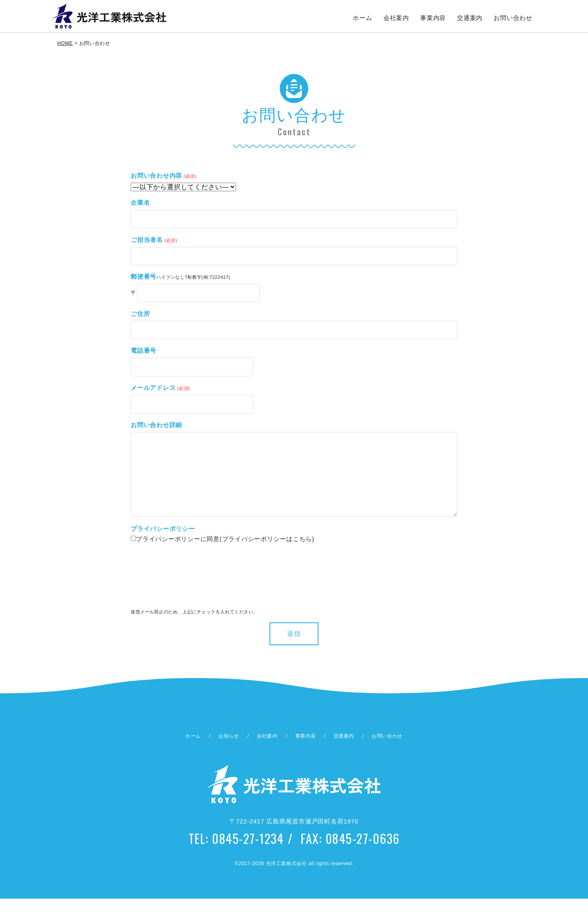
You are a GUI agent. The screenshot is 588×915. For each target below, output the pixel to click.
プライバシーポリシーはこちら (267, 555)
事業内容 (433, 18)
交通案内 (470, 18)
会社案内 (397, 18)
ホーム (363, 18)
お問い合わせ (513, 18)
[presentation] (164, 595)
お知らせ (229, 752)
